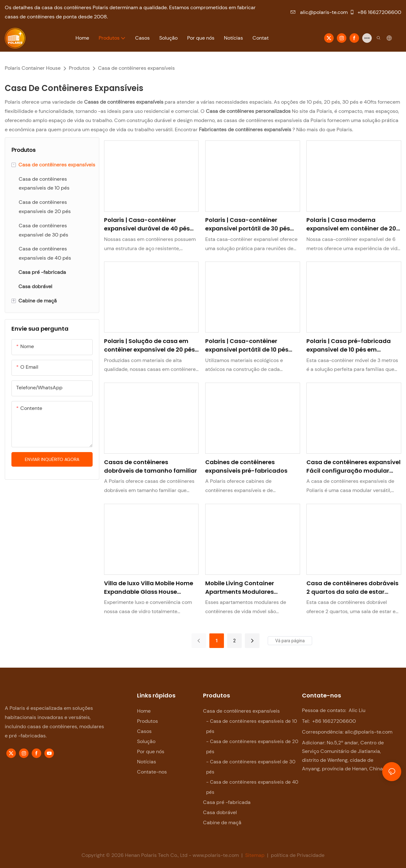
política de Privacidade (297, 855)
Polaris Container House (33, 68)
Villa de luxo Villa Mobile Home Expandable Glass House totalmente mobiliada (149, 588)
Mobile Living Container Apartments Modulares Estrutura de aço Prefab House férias (250, 588)
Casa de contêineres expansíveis (136, 68)
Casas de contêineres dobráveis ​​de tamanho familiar (151, 466)
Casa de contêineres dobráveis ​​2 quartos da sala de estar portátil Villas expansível (353, 588)
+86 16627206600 (375, 12)
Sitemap (255, 855)
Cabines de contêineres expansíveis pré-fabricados (246, 466)
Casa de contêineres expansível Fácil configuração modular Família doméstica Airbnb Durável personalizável (354, 466)
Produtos (79, 68)
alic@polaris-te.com (319, 12)
